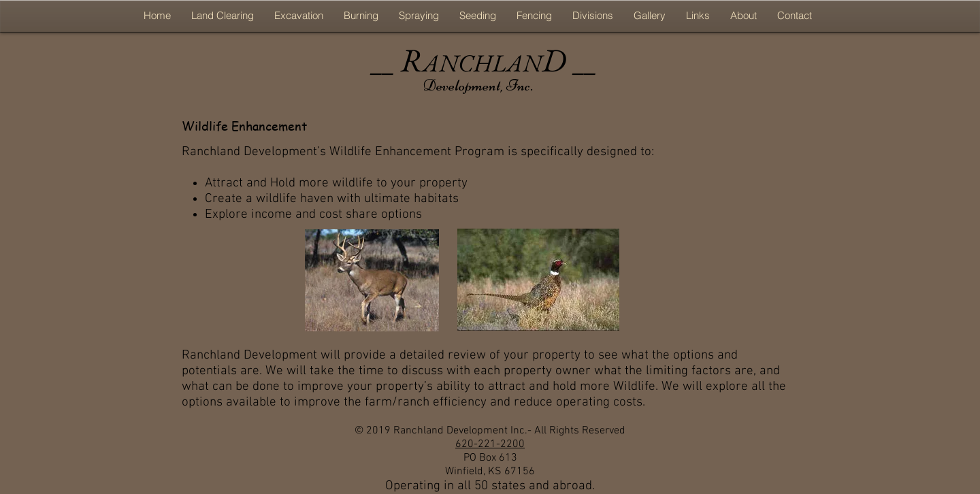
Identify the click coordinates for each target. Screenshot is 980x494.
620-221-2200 (490, 444)
